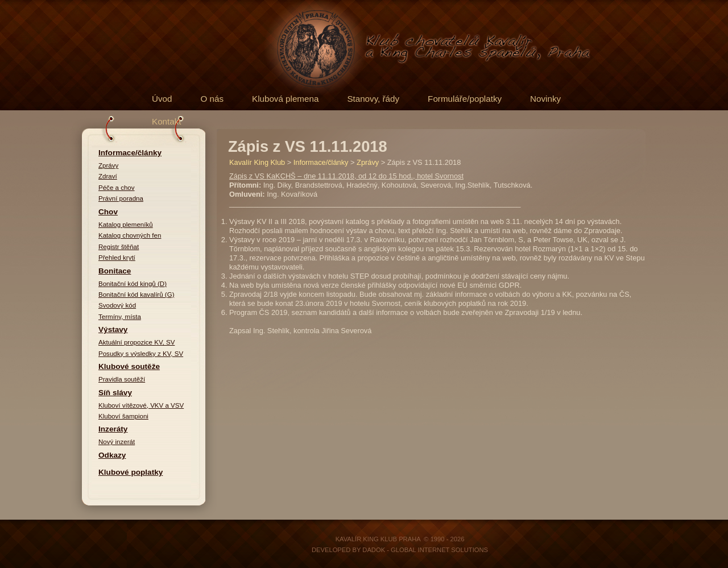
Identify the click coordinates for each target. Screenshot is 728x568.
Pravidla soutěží (122, 379)
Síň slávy (115, 393)
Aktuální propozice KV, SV (136, 342)
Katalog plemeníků (126, 225)
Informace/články (130, 153)
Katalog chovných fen (130, 235)
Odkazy (112, 455)
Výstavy (113, 329)
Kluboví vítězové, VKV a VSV (141, 405)
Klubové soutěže (129, 366)
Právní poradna (121, 198)
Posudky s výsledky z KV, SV (141, 354)
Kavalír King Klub (257, 162)
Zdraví (108, 176)
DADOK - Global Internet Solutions (425, 550)
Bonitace (115, 271)
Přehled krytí (117, 258)
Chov (108, 212)
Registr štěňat (119, 247)
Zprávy (108, 165)
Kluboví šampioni (123, 416)
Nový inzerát (117, 442)
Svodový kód (117, 305)
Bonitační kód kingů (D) (133, 284)
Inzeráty (113, 429)
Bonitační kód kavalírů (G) (136, 295)
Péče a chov (117, 188)
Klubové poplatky (131, 472)
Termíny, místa (120, 317)
